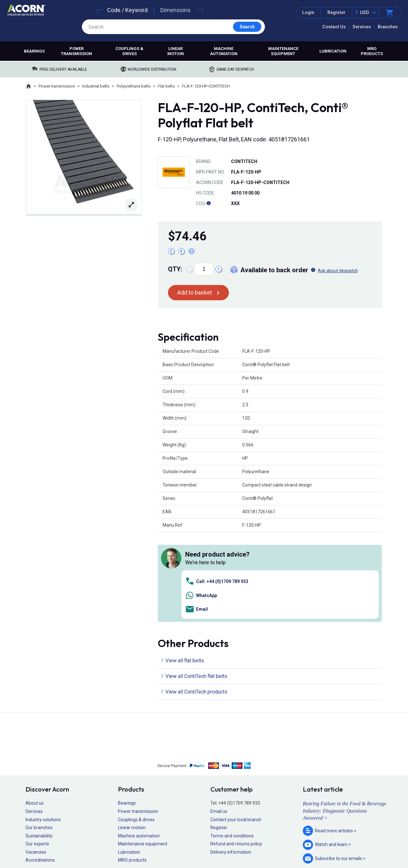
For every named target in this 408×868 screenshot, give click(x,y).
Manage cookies (240, 844)
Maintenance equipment (283, 51)
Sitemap (161, 844)
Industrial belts (96, 86)
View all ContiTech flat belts (196, 586)
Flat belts (166, 86)
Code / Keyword (127, 10)
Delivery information (231, 762)
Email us (219, 722)
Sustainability (39, 746)
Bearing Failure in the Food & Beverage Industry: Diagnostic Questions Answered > (345, 721)
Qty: (175, 269)
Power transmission (76, 51)
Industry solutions (43, 729)
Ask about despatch (338, 271)
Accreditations (40, 770)
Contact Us (334, 27)
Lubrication (333, 51)
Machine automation (224, 51)
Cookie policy (210, 844)
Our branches (39, 738)
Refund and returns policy (236, 754)
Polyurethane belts (134, 86)
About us (35, 713)
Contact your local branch (236, 729)
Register (336, 12)
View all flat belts (185, 571)
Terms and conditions (232, 746)
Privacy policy (183, 844)
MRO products (372, 51)
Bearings (34, 51)
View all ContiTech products (196, 602)
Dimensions (175, 10)
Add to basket (195, 292)
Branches (388, 27)
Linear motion (176, 51)
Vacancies (36, 762)
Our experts (37, 754)
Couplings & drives (129, 51)
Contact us (357, 850)
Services (362, 27)
